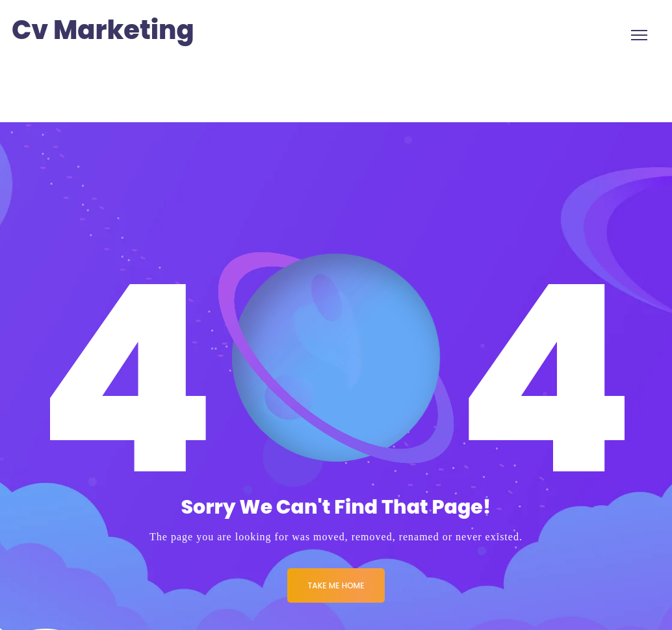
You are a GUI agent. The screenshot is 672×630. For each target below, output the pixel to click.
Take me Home (336, 585)
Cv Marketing (103, 30)
